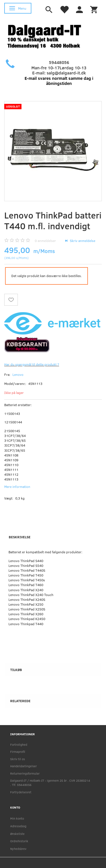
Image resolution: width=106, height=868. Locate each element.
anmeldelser (45, 241)
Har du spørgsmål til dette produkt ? (32, 364)
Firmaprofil (18, 752)
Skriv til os (18, 759)
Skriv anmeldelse (82, 241)
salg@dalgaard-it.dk (66, 73)
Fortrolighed (19, 744)
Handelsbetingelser (23, 766)
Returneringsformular (25, 773)
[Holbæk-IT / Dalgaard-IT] (49, 36)
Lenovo (18, 374)
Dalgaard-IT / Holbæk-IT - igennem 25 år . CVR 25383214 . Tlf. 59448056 (50, 783)
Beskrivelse (20, 537)
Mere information (17, 486)
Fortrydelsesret (21, 792)
